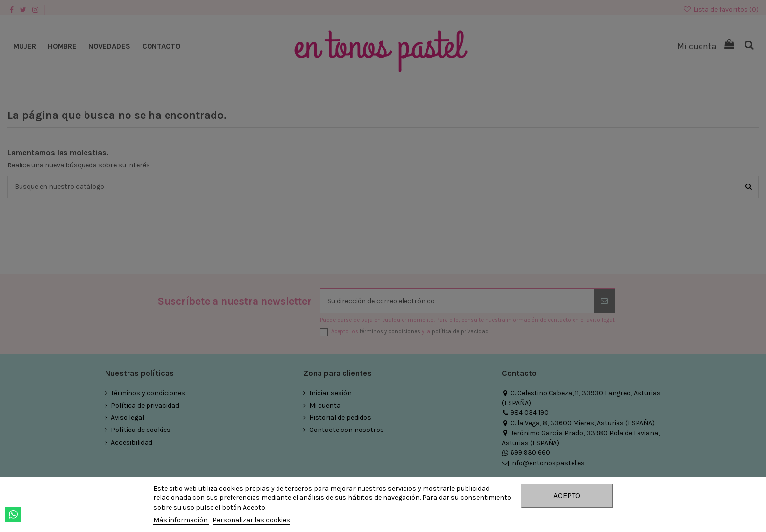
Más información (181, 520)
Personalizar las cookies (251, 520)
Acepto (567, 496)
